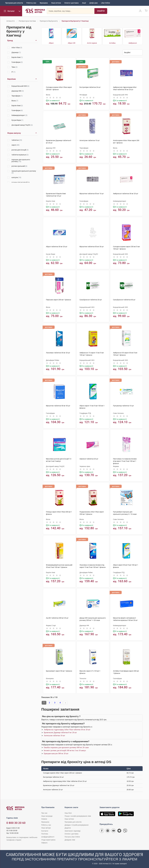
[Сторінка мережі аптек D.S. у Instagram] (108, 831)
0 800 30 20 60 (16, 823)
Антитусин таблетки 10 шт (54, 735)
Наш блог (68, 813)
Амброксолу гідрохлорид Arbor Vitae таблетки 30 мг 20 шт (67, 730)
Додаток (68, 828)
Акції (84, 3)
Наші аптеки (56, 3)
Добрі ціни (93, 3)
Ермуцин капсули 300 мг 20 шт (56, 753)
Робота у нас (31, 3)
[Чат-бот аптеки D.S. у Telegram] (119, 831)
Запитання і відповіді (73, 831)
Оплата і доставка (71, 3)
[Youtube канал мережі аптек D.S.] (113, 831)
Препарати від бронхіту (49, 21)
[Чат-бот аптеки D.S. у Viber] (125, 831)
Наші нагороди (47, 816)
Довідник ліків (70, 840)
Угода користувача (48, 840)
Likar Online (106, 3)
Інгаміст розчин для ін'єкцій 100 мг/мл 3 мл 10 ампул (65, 750)
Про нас (44, 813)
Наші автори (46, 828)
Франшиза (44, 3)
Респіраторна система (27, 21)
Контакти (45, 831)
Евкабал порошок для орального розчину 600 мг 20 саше (66, 747)
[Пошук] (101, 11)
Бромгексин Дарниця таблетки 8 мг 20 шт (60, 732)
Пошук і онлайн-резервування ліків (78, 816)
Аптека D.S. (11, 21)
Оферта (44, 843)
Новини (44, 819)
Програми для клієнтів (14, 3)
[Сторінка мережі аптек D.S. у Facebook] (102, 831)
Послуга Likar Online (72, 837)
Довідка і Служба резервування (77, 825)
